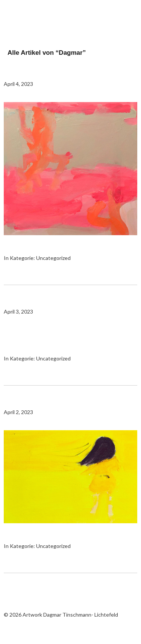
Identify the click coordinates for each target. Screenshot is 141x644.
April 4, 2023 (18, 84)
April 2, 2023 (18, 412)
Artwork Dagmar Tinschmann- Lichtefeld (41, 19)
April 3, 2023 (18, 311)
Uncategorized (53, 258)
